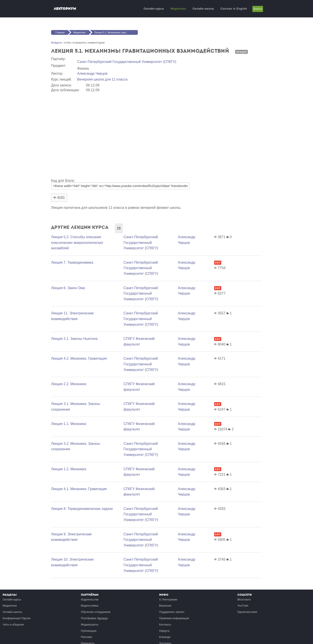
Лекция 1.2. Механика (69, 469)
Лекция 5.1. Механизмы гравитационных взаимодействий (116, 32)
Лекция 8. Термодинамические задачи (82, 509)
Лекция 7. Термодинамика (72, 262)
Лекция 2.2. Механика (69, 384)
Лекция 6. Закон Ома (68, 288)
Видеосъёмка (90, 606)
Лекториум (65, 9)
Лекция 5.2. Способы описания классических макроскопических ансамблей (77, 243)
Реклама (86, 637)
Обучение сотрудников (96, 612)
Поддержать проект (172, 612)
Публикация (89, 631)
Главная (60, 32)
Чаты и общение (13, 625)
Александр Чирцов (92, 73)
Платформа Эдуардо (94, 618)
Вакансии (165, 606)
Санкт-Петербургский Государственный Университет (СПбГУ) (127, 62)
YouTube (243, 606)
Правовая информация (174, 618)
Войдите (57, 43)
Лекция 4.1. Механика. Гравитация (79, 489)
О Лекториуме (168, 599)
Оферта (164, 631)
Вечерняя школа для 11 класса (102, 79)
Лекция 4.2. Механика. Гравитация (79, 358)
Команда (165, 637)
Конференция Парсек (17, 618)
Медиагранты (90, 625)
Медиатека (178, 9)
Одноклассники (247, 612)
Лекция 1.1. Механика (69, 424)
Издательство (90, 599)
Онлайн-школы (203, 9)
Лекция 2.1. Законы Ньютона (74, 339)
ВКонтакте (244, 599)
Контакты (165, 625)
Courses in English (234, 9)
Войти (258, 9)
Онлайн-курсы (154, 9)
